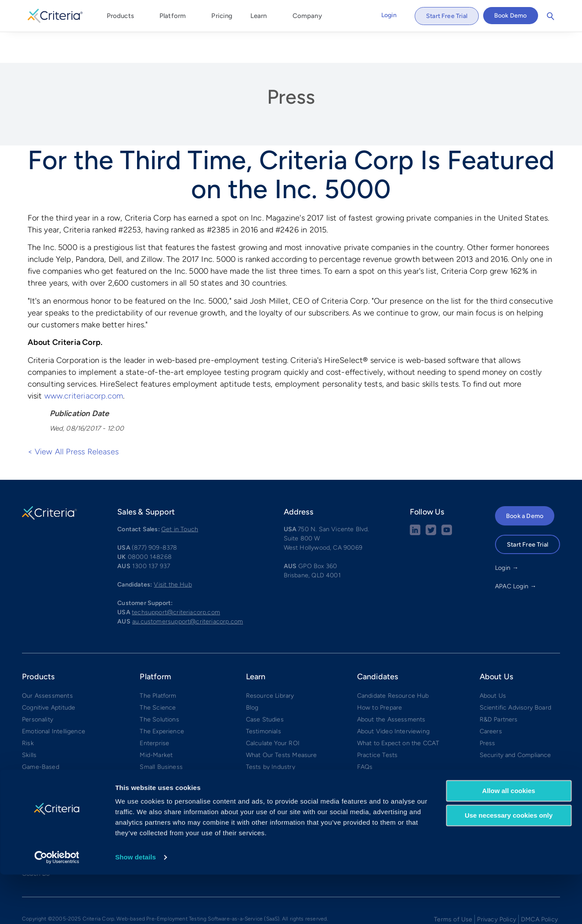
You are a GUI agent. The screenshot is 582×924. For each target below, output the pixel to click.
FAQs (365, 735)
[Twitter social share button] (431, 501)
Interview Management (55, 782)
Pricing (222, 16)
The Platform (158, 664)
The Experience (162, 699)
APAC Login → (516, 554)
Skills (29, 723)
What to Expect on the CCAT (398, 711)
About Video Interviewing (393, 699)
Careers (491, 699)
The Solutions (159, 687)
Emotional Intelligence (54, 699)
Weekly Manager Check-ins (61, 818)
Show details (136, 907)
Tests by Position (270, 747)
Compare (153, 759)
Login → (507, 536)
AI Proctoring (41, 747)
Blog (252, 676)
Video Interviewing (49, 770)
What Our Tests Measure (282, 723)
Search (551, 16)
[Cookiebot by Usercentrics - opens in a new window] (57, 907)
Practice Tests (378, 723)
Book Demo (511, 16)
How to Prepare (380, 676)
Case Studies (265, 687)
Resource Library (270, 664)
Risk (28, 711)
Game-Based (41, 735)
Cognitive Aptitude (49, 676)
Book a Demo (525, 484)
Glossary (258, 759)
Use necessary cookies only (509, 865)
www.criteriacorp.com (84, 364)
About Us (493, 664)
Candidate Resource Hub (393, 664)
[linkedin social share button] (415, 501)
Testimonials (264, 699)
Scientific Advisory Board (516, 676)
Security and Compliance (515, 723)
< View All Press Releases (73, 420)
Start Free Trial (447, 16)
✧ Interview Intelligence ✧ (60, 794)
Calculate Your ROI (273, 711)
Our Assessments (47, 664)
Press (291, 65)
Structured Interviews (53, 759)
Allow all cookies (509, 840)
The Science (158, 676)
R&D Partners (499, 687)
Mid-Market (156, 723)
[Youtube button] (447, 501)
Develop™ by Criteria (52, 806)
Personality (38, 687)
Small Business (161, 735)
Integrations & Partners (173, 747)
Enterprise (154, 711)
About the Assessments (391, 687)
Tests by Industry (271, 735)
